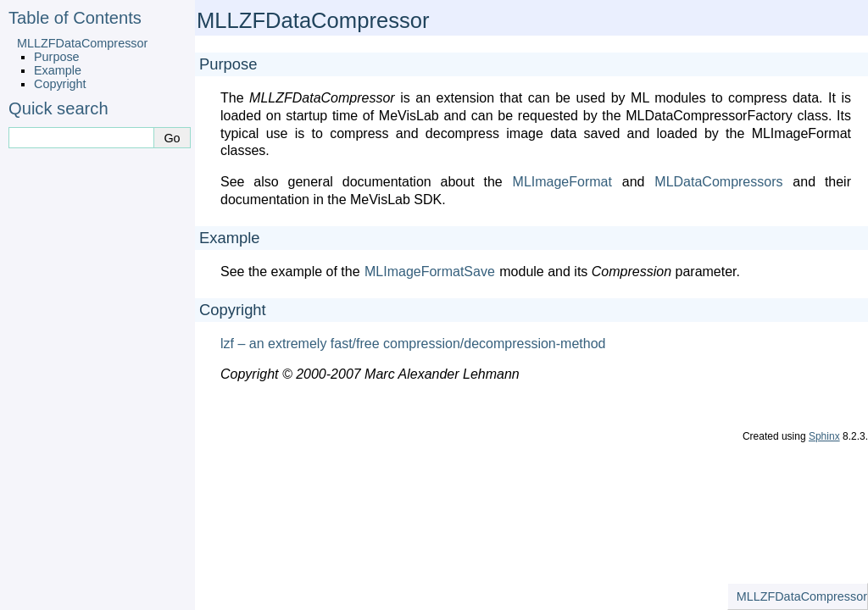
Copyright (60, 84)
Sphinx (824, 436)
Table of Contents (75, 18)
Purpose (57, 57)
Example (58, 70)
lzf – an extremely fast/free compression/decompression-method (413, 344)
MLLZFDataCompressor (82, 43)
